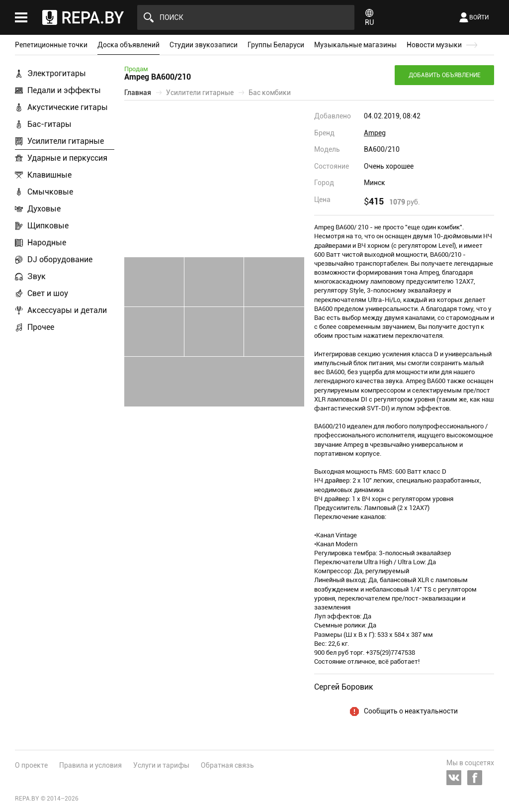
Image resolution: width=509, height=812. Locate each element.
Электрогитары (57, 73)
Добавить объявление (445, 75)
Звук (37, 276)
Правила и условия (90, 765)
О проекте (31, 765)
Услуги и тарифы (161, 765)
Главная (138, 93)
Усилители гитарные (66, 141)
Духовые (44, 209)
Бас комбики (270, 93)
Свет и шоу (48, 293)
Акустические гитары (68, 107)
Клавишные (49, 175)
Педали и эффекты (64, 90)
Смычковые (50, 192)
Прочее (41, 327)
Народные (47, 243)
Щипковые (48, 226)
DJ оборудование (60, 259)
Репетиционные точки (51, 45)
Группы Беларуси (276, 45)
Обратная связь (227, 765)
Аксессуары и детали (67, 310)
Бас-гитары (49, 124)
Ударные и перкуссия (67, 158)
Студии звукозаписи (204, 45)
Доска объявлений (128, 45)
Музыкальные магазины (355, 45)
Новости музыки (434, 45)
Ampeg (375, 133)
